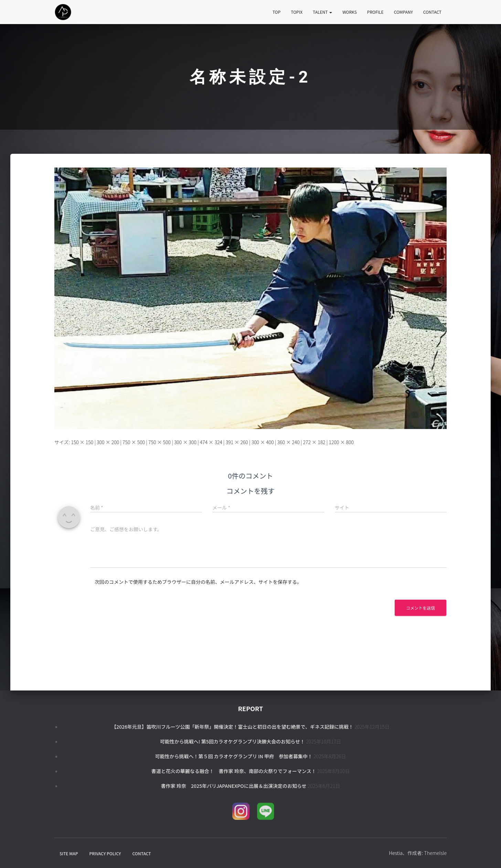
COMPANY (403, 12)
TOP (276, 12)
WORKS (350, 12)
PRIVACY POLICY (105, 853)
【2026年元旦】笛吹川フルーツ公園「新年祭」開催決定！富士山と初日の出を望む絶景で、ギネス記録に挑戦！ (232, 727)
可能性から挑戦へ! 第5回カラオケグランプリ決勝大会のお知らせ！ (232, 741)
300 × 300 (185, 442)
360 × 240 (289, 442)
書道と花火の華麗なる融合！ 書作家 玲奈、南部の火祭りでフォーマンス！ (234, 771)
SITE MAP (69, 853)
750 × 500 (134, 442)
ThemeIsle (435, 853)
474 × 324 (211, 442)
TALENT (322, 12)
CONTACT (432, 12)
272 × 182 (314, 442)
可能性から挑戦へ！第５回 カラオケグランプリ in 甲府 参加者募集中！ (234, 756)
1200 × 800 (341, 442)
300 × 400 (263, 442)
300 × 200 (108, 442)
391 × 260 (237, 442)
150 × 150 (82, 442)
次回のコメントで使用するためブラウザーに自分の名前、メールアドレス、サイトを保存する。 (198, 582)
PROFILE (375, 12)
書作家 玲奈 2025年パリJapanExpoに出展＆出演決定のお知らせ (234, 786)
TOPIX (297, 12)
